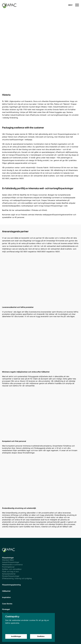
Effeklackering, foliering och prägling (17, 578)
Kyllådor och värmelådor (12, 569)
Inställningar (16, 638)
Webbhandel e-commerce (12, 565)
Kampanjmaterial (9, 574)
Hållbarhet (6, 591)
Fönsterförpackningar (11, 576)
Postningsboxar (8, 567)
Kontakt (5, 613)
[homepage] (21, 5)
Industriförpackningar (11, 562)
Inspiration (6, 597)
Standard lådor (8, 560)
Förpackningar (8, 558)
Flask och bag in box (10, 571)
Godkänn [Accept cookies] (41, 638)
